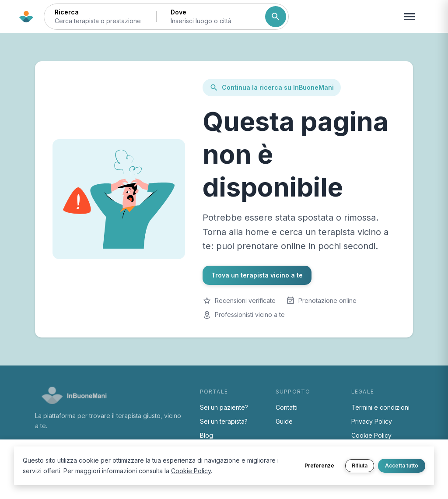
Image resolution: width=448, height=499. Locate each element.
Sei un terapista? (224, 421)
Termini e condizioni (380, 407)
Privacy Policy (372, 421)
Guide (284, 421)
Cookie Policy (371, 435)
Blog (206, 435)
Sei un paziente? (224, 407)
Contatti (287, 407)
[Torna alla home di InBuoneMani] (26, 17)
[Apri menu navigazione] (409, 17)
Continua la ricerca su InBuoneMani (272, 88)
